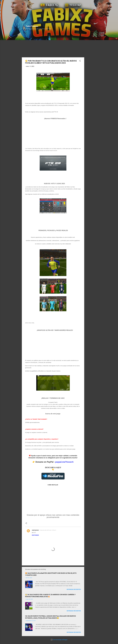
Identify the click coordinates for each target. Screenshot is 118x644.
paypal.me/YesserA (64, 462)
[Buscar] (95, 5)
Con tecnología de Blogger (59, 640)
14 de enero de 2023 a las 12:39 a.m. (48, 530)
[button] (80, 61)
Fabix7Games (32, 26)
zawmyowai (35, 530)
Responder (35, 535)
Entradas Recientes (74, 589)
